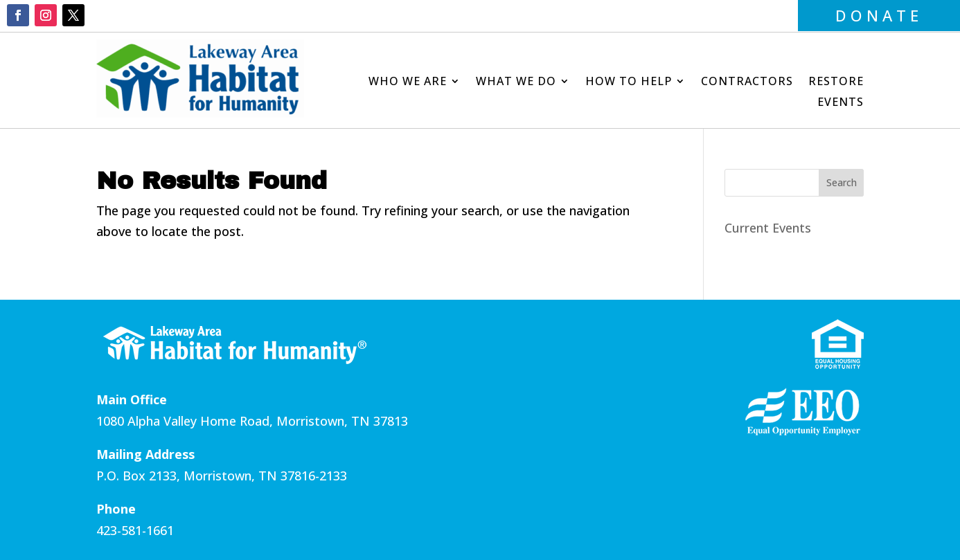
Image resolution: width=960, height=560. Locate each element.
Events (841, 103)
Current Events (768, 228)
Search (842, 182)
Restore (836, 82)
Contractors (747, 82)
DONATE (879, 15)
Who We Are (408, 82)
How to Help (629, 82)
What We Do (516, 82)
